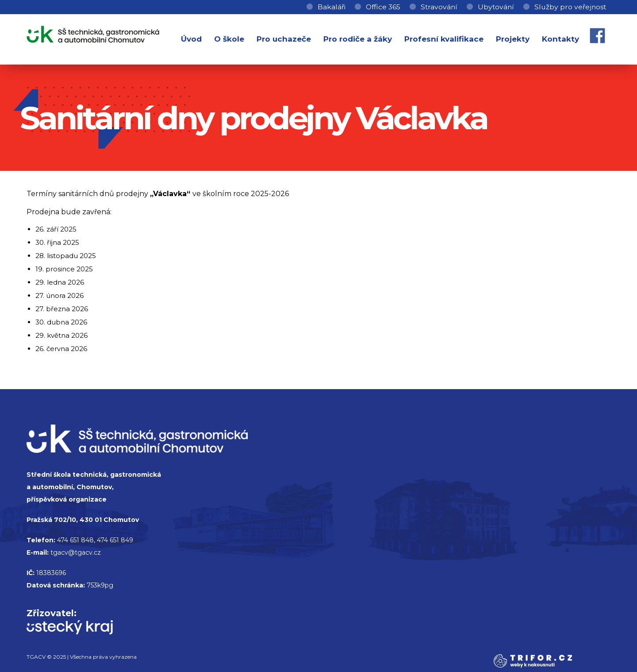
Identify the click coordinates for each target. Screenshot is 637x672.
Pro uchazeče (284, 39)
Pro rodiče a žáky (358, 39)
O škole (229, 39)
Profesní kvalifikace (444, 39)
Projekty (513, 39)
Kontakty (560, 39)
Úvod (191, 39)
